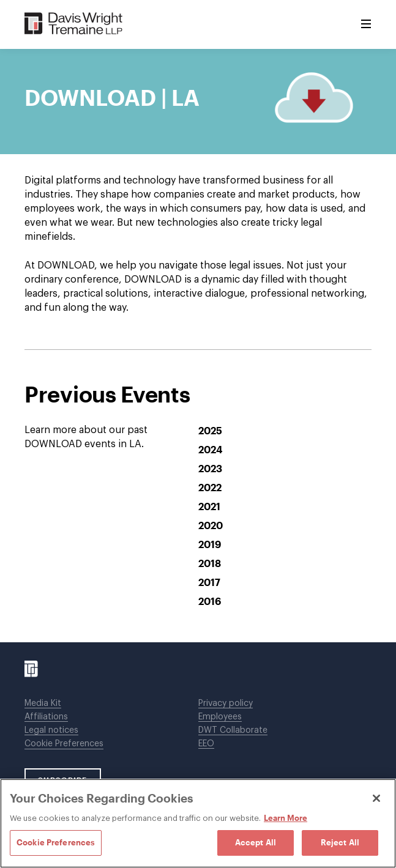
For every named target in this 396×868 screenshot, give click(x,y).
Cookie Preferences (64, 744)
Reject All (340, 842)
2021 (209, 506)
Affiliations (46, 717)
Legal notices (51, 730)
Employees (220, 717)
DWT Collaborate (233, 730)
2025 (210, 430)
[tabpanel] (198, 398)
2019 (210, 544)
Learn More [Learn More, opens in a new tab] (286, 818)
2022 (210, 487)
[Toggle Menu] (366, 24)
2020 (211, 525)
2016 (210, 601)
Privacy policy (226, 703)
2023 (210, 468)
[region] (198, 823)
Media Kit (43, 703)
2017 (209, 582)
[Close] (376, 798)
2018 (210, 563)
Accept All (256, 842)
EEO (206, 744)
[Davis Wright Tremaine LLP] (74, 24)
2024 (211, 449)
